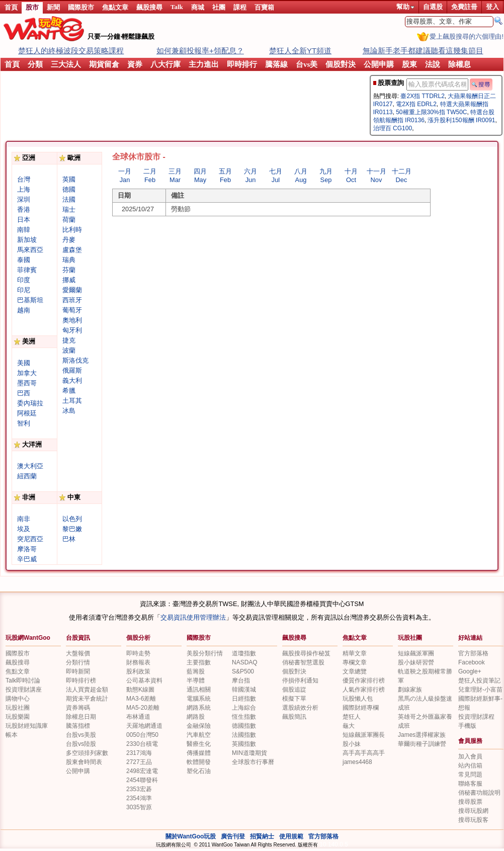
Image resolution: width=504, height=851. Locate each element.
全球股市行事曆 (253, 762)
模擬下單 (294, 699)
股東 (409, 64)
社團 (219, 7)
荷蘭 (69, 220)
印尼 (24, 290)
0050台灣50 (142, 735)
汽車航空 (199, 735)
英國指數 (244, 744)
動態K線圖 (140, 690)
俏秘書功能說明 (479, 793)
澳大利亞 (30, 466)
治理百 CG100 (393, 128)
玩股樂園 (18, 717)
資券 (135, 64)
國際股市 (81, 7)
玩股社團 (410, 638)
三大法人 (66, 64)
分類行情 (78, 662)
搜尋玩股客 (473, 820)
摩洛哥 (27, 549)
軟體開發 (199, 762)
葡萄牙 (72, 310)
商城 (198, 7)
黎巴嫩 (72, 529)
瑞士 (69, 209)
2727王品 (139, 762)
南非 (24, 519)
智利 (24, 423)
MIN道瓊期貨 (249, 753)
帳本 (12, 735)
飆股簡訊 (294, 717)
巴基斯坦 (30, 300)
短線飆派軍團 (416, 653)
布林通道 (138, 717)
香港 (24, 209)
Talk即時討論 (23, 680)
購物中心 (18, 699)
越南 (24, 310)
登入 (492, 7)
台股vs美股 (81, 735)
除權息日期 (81, 717)
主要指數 (199, 662)
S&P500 (243, 671)
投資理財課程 (476, 717)
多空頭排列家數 (87, 753)
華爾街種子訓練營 (422, 744)
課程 (240, 7)
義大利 (72, 380)
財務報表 (138, 662)
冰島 (69, 411)
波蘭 (69, 350)
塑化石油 (199, 771)
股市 (32, 7)
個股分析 (138, 638)
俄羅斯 (72, 370)
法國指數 (244, 735)
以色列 (72, 519)
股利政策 (138, 671)
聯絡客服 (470, 784)
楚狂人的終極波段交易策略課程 (71, 51)
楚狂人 (352, 717)
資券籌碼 (78, 708)
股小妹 (352, 744)
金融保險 (199, 726)
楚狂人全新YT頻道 (300, 51)
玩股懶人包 (358, 699)
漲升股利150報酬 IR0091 (461, 120)
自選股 (433, 7)
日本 (24, 220)
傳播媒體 (199, 753)
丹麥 (69, 240)
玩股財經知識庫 (27, 726)
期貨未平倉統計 (87, 699)
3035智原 (139, 807)
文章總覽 (355, 671)
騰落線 (276, 64)
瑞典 (69, 260)
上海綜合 (244, 708)
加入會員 (470, 756)
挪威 (69, 280)
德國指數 (244, 726)
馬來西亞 (30, 250)
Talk (177, 7)
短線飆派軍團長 (364, 735)
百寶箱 (264, 7)
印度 (24, 280)
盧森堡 (72, 250)
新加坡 (27, 240)
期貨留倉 (104, 64)
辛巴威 (27, 559)
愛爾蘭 (72, 290)
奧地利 (72, 320)
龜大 (349, 726)
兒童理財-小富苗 (480, 690)
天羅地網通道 (144, 726)
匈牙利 (72, 330)
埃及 (24, 529)
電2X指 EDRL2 (416, 104)
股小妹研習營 (416, 662)
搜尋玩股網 (473, 811)
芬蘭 (69, 270)
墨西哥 (27, 383)
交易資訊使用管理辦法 (193, 617)
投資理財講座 (24, 690)
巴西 (24, 393)
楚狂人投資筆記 (479, 680)
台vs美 (307, 64)
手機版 (467, 726)
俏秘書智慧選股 (303, 662)
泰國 (24, 260)
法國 (69, 199)
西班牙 (72, 300)
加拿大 (27, 373)
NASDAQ (245, 662)
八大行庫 (165, 64)
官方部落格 (473, 653)
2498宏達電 (142, 771)
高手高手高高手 (364, 753)
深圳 (24, 199)
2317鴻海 (139, 753)
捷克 (69, 340)
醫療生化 (199, 744)
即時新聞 (78, 671)
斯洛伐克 (75, 360)
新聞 (53, 7)
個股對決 (341, 64)
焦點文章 (115, 7)
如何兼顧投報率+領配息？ (200, 51)
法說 (433, 64)
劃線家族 (410, 690)
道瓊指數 (244, 653)
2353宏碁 (139, 789)
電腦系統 (199, 699)
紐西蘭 (27, 476)
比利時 (72, 230)
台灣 (24, 179)
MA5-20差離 (143, 708)
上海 (24, 189)
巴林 (69, 539)
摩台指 (241, 680)
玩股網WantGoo (28, 638)
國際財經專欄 (361, 708)
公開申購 (379, 64)
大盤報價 (78, 653)
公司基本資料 (144, 680)
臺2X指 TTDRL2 (422, 96)
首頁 (11, 7)
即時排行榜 (81, 680)
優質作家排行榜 (364, 680)
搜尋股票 (470, 802)
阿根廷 (27, 413)
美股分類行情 (205, 653)
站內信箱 (470, 765)
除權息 (459, 64)
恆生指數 (244, 717)
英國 (69, 179)
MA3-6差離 (141, 699)
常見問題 (470, 775)
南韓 (24, 230)
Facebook (472, 662)
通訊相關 (199, 690)
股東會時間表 (84, 762)
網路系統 (199, 708)
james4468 (357, 762)
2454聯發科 (142, 780)
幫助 (405, 7)
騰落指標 (78, 726)
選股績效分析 (300, 708)
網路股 (196, 717)
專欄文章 (355, 662)
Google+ (470, 671)
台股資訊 (78, 638)
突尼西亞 (30, 539)
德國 (69, 189)
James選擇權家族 (422, 735)
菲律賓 (27, 270)
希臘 (69, 391)
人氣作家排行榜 (364, 690)
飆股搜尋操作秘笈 (306, 653)
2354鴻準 (139, 798)
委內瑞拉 (30, 403)
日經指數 (244, 699)
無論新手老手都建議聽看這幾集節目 (423, 51)
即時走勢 (138, 653)
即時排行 (242, 64)
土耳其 (72, 401)
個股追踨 (294, 690)
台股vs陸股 (81, 744)
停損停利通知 (300, 680)
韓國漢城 (244, 690)
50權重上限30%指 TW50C (431, 112)
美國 (24, 363)
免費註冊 (464, 7)
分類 (35, 64)
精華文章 (355, 653)
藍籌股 (196, 671)
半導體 (196, 680)
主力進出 (204, 64)
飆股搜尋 (149, 7)
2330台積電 (142, 744)
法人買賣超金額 (87, 690)
